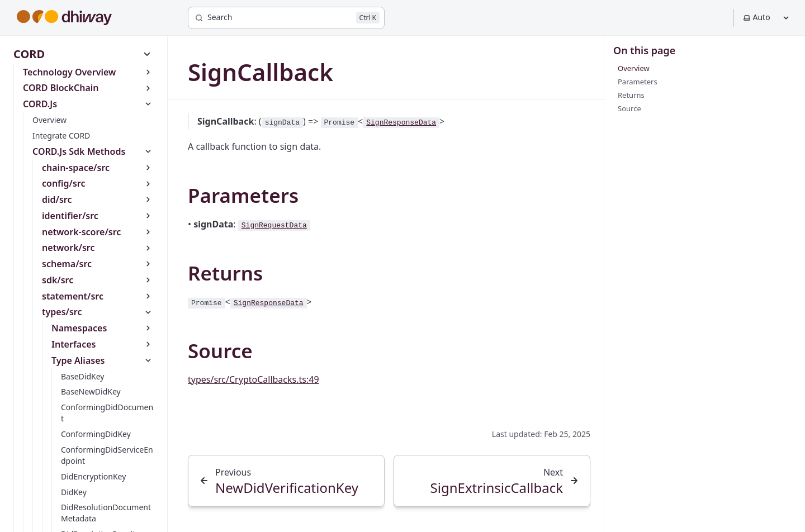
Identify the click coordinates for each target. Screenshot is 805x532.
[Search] (286, 18)
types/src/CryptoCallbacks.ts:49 (254, 379)
